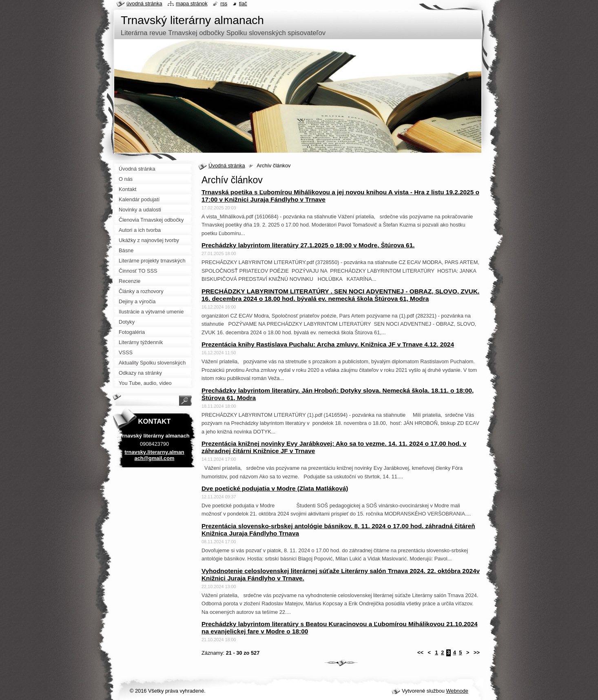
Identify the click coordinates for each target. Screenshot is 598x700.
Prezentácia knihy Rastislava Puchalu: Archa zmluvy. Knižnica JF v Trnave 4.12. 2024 (328, 344)
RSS (224, 3)
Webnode (457, 691)
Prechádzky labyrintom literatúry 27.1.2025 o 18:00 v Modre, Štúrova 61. (308, 245)
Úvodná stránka (227, 166)
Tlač (243, 3)
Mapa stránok (192, 3)
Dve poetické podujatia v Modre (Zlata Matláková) (275, 488)
